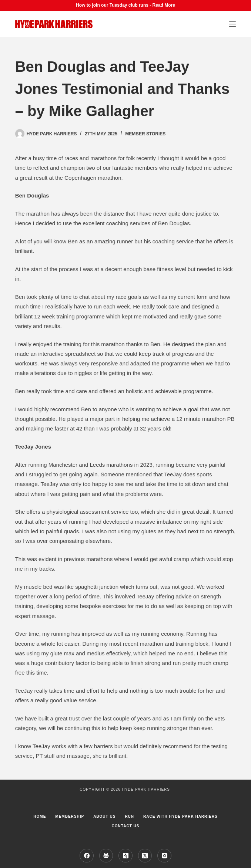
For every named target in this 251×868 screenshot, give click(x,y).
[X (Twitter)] (145, 856)
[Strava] (125, 856)
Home (40, 816)
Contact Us (126, 826)
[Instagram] (164, 856)
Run (129, 816)
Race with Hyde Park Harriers (180, 816)
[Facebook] (87, 856)
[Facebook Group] (106, 856)
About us (104, 816)
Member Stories (145, 134)
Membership (70, 816)
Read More (164, 5)
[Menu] (232, 24)
